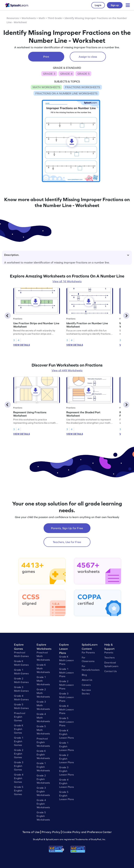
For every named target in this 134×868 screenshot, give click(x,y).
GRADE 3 (49, 74)
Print (46, 57)
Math (42, 18)
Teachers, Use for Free (67, 542)
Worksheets (29, 18)
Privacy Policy (51, 832)
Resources (13, 18)
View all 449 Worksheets (67, 370)
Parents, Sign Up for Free (67, 528)
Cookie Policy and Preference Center (87, 832)
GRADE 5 (83, 74)
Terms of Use (31, 832)
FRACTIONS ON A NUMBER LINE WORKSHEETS (66, 93)
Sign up (115, 5)
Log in (98, 5)
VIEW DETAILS (22, 345)
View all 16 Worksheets (67, 281)
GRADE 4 (66, 74)
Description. (67, 255)
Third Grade (55, 18)
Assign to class (88, 57)
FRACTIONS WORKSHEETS (83, 87)
